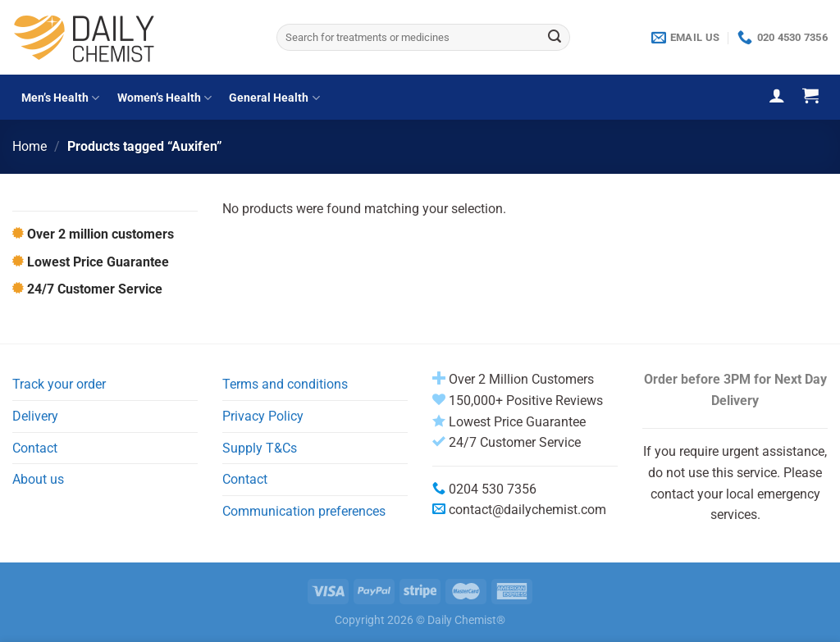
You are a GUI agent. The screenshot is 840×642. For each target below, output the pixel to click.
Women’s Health (164, 98)
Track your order (59, 384)
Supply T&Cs (260, 448)
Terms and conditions (285, 384)
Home (30, 146)
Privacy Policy (263, 416)
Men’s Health (60, 98)
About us (38, 479)
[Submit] (555, 38)
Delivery (35, 416)
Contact (35, 448)
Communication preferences (304, 511)
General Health (274, 98)
